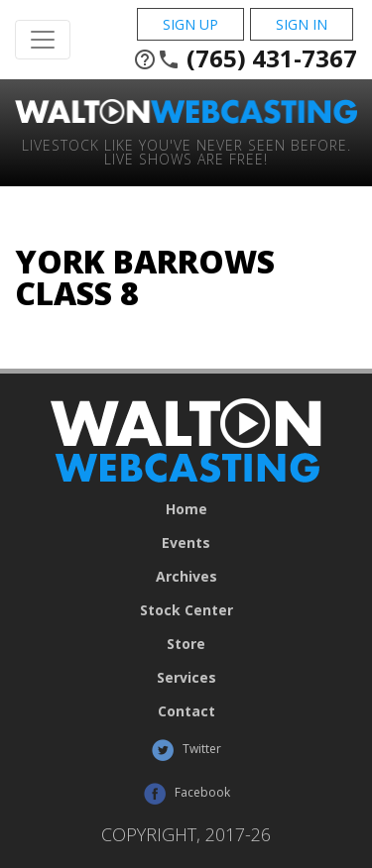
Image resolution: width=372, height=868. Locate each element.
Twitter (186, 750)
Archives (186, 577)
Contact (186, 711)
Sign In (302, 24)
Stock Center (186, 610)
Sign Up (190, 24)
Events (186, 543)
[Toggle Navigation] (43, 40)
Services (186, 678)
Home (186, 509)
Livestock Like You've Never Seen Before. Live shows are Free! (186, 151)
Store (186, 644)
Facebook (186, 794)
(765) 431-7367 (245, 58)
